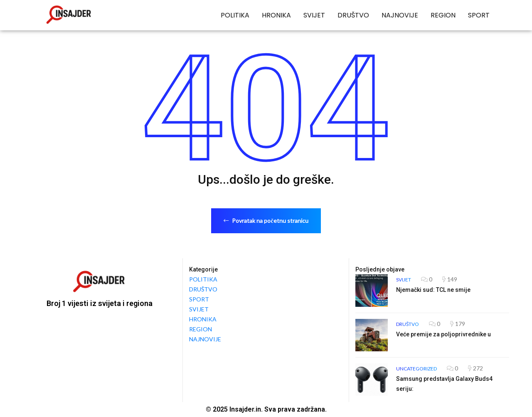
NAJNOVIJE (400, 15)
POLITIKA (235, 15)
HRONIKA (276, 15)
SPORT (479, 15)
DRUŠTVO (353, 15)
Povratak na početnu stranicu (266, 221)
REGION (443, 15)
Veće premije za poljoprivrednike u (443, 334)
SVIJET (314, 15)
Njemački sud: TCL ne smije (433, 290)
